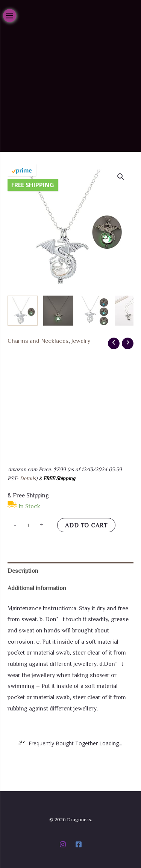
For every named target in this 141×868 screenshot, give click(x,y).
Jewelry (81, 341)
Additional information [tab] (37, 588)
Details (28, 478)
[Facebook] (79, 844)
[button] (121, 177)
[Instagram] (63, 844)
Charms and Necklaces (38, 341)
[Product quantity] (28, 525)
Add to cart (86, 525)
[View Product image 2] (58, 311)
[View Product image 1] (23, 311)
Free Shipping (33, 185)
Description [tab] (23, 571)
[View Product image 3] (94, 311)
